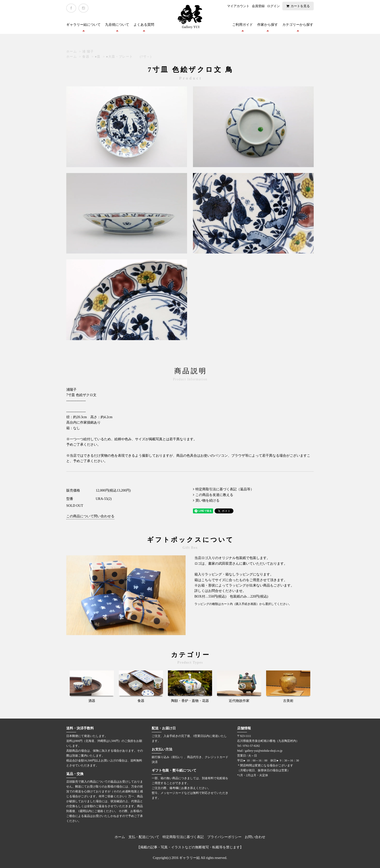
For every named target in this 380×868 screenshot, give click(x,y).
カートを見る (300, 6)
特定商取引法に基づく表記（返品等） (225, 489)
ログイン (273, 6)
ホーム (72, 51)
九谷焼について (117, 25)
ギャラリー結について (83, 25)
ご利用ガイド (243, 25)
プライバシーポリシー (224, 837)
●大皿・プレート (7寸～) (129, 57)
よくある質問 (144, 25)
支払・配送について (144, 837)
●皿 (98, 57)
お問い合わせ (255, 837)
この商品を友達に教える (214, 495)
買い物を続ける (207, 501)
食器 (86, 57)
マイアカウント (238, 6)
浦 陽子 (88, 51)
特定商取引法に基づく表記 (183, 837)
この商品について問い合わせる (90, 516)
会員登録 (258, 6)
